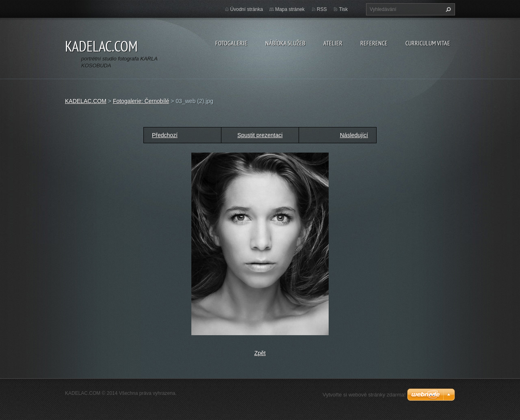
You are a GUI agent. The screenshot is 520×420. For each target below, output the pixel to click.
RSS (322, 9)
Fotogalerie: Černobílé (141, 101)
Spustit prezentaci (260, 135)
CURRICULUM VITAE (428, 43)
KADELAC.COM (86, 101)
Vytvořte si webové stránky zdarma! (364, 395)
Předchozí (165, 135)
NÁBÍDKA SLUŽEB (285, 43)
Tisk (343, 9)
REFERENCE (374, 43)
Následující (354, 135)
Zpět (260, 353)
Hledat (447, 9)
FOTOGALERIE (231, 43)
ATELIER (333, 43)
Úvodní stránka (247, 9)
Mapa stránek (290, 9)
